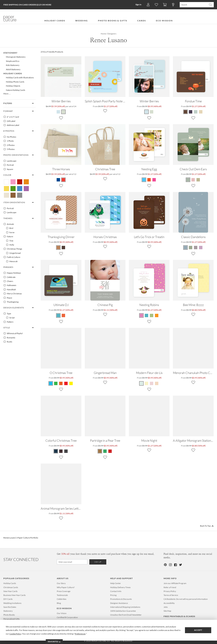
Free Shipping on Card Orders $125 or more (27, 5)
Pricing (113, 595)
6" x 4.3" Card (11, 117)
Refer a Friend (170, 587)
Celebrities (62, 599)
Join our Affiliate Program (175, 583)
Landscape (10, 161)
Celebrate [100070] (9, 277)
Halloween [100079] (10, 285)
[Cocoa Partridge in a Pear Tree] (100, 451)
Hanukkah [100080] (10, 290)
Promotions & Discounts (121, 599)
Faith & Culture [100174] (12, 257)
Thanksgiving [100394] (11, 302)
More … (7, 94)
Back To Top (207, 526)
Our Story (61, 583)
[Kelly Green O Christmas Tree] (56, 383)
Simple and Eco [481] (13, 61)
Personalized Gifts (11, 619)
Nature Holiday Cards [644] (16, 90)
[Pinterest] (165, 565)
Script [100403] (10, 318)
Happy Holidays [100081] (12, 273)
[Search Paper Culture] (193, 5)
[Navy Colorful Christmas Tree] (56, 451)
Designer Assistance (119, 603)
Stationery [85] (10, 53)
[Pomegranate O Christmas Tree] (61, 383)
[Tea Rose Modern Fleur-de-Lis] (152, 383)
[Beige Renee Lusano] (6, 195)
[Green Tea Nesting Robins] (152, 315)
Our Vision (62, 613)
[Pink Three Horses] (63, 180)
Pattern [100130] (8, 322)
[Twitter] (180, 565)
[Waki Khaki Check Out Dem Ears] (198, 180)
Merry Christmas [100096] (13, 294)
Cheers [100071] (8, 281)
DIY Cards (8, 599)
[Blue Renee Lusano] (20, 189)
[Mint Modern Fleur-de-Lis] (142, 383)
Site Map (167, 611)
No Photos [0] (10, 137)
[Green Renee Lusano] (13, 189)
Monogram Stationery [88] (16, 57)
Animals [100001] (9, 224)
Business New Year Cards (14, 595)
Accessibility (169, 603)
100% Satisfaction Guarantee (123, 611)
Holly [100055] (10, 245)
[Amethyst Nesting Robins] (142, 315)
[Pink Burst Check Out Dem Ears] (193, 180)
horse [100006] (10, 232)
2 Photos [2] (9, 145)
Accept (198, 630)
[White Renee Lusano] (6, 182)
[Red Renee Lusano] (20, 182)
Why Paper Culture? (66, 587)
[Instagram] (170, 565)
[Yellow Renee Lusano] (6, 189)
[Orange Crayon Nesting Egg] (149, 180)
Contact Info (116, 591)
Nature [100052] (8, 237)
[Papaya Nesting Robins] (157, 315)
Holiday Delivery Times (120, 587)
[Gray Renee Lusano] (20, 195)
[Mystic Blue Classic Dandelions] (186, 248)
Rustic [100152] (8, 342)
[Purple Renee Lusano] (26, 189)
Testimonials (62, 595)
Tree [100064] (10, 241)
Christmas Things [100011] (13, 249)
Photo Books (9, 615)
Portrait (9, 165)
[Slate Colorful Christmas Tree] (66, 451)
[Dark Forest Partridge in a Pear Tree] (105, 451)
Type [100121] (7, 314)
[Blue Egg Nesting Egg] (144, 180)
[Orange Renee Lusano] (26, 182)
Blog (59, 603)
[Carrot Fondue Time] (186, 112)
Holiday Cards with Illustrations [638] (20, 78)
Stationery (8, 611)
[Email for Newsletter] (72, 562)
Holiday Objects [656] (13, 86)
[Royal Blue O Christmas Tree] (51, 383)
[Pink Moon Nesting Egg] (154, 180)
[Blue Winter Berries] (58, 112)
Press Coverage (64, 591)
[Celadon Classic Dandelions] (191, 248)
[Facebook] (175, 565)
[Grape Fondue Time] (196, 112)
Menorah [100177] (12, 261)
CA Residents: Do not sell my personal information (186, 599)
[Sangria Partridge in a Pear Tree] (110, 451)
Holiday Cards (10, 583)
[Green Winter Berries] (63, 112)
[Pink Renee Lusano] (13, 182)
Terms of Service (171, 595)
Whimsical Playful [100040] (13, 333)
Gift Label (9, 121)
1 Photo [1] (9, 141)
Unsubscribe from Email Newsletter (126, 615)
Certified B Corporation (67, 617)
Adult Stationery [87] (13, 69)
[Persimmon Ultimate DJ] (63, 315)
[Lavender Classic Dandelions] (201, 248)
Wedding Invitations (12, 603)
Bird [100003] (10, 228)
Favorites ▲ (54, 642)
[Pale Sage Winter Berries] (152, 112)
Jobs (166, 607)
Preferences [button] (80, 634)
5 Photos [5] (9, 149)
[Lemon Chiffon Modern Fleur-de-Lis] (146, 383)
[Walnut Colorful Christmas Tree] (61, 451)
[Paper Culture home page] (10, 19)
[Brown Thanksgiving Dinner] (63, 248)
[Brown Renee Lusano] (13, 195)
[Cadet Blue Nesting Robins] (146, 315)
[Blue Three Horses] (58, 180)
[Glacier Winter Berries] (147, 112)
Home (103, 34)
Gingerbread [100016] (13, 253)
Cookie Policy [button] (15, 634)
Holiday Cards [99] (13, 73)
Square (8, 169)
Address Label (11, 125)
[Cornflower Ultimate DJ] (58, 315)
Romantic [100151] (9, 338)
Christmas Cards (11, 587)
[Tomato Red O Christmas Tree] (66, 383)
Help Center (116, 583)
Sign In (138, 4)
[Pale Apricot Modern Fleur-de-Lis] (157, 383)
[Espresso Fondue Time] (201, 112)
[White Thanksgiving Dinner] (58, 248)
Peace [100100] (8, 298)
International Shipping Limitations (125, 607)
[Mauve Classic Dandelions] (196, 248)
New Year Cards (10, 591)
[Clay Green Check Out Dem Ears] (188, 180)
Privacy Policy (170, 591)
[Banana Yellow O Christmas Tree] (71, 383)
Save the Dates (10, 607)
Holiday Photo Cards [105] (15, 82)
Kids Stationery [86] (13, 65)
